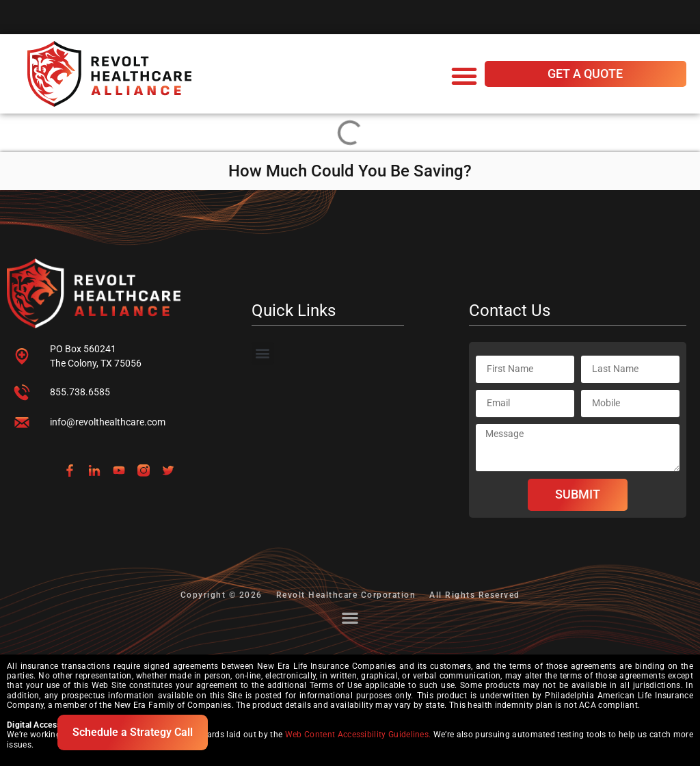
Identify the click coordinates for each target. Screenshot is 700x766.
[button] (464, 76)
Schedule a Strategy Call (133, 732)
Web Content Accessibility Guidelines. (358, 735)
